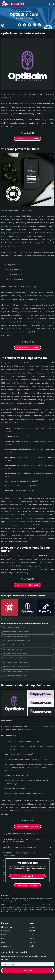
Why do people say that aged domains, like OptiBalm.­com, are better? (22, 840)
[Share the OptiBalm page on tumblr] (29, 25)
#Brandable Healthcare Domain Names (16, 636)
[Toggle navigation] (52, 4)
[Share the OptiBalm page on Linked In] (34, 25)
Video (4, 935)
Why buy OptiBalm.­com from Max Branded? (22, 834)
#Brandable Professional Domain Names (16, 667)
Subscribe (27, 971)
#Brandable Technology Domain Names (16, 640)
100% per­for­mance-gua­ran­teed (23, 811)
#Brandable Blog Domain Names (14, 627)
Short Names (7, 927)
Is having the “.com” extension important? (21, 847)
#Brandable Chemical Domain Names (16, 632)
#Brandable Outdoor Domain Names (15, 662)
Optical (4, 942)
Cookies (32, 946)
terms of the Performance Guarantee (13, 912)
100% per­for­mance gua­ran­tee (31, 114)
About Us (33, 931)
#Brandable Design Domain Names (15, 654)
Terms (31, 939)
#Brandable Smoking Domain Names (15, 671)
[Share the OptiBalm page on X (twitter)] (24, 25)
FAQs (31, 935)
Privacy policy (30, 869)
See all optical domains (9, 619)
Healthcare (6, 931)
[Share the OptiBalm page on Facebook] (19, 25)
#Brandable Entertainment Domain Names (17, 658)
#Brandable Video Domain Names (14, 676)
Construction (7, 946)
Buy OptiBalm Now (22, 139)
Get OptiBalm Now (22, 827)
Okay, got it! (28, 876)
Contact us (31, 123)
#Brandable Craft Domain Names (14, 649)
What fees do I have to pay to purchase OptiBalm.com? (20, 854)
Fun (3, 939)
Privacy (32, 942)
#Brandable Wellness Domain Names (15, 645)
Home (31, 927)
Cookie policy (20, 869)
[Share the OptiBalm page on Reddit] (39, 25)
